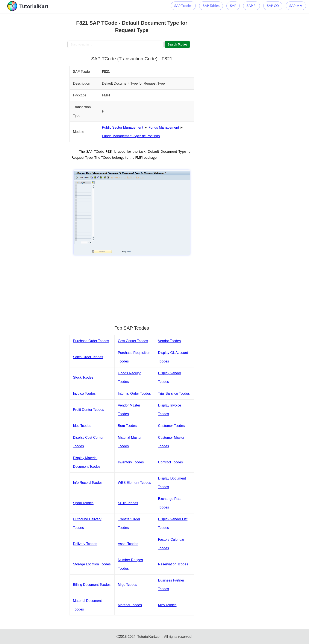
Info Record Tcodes (88, 483)
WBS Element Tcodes (134, 483)
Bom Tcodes (127, 426)
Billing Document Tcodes (92, 585)
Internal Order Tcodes (134, 394)
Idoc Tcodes (82, 426)
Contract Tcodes (170, 462)
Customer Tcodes (171, 426)
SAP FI (251, 6)
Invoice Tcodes (84, 394)
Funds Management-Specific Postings (131, 136)
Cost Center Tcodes (133, 341)
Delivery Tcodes (85, 544)
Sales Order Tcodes (88, 357)
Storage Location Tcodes (92, 564)
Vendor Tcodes (170, 341)
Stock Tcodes (83, 377)
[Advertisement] (36, 77)
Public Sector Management (123, 127)
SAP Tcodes (183, 6)
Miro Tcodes (167, 605)
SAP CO (273, 6)
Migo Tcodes (127, 585)
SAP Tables (211, 6)
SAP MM (296, 6)
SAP (233, 6)
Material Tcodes (130, 605)
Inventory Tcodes (131, 462)
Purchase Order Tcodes (91, 341)
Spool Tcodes (83, 503)
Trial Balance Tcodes (174, 394)
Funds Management (164, 127)
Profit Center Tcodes (89, 410)
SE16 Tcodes (128, 503)
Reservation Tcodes (173, 564)
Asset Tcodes (128, 544)
